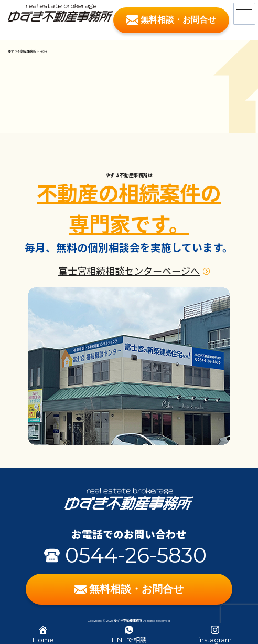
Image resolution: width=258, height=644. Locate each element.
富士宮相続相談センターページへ (129, 271)
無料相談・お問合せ (171, 20)
